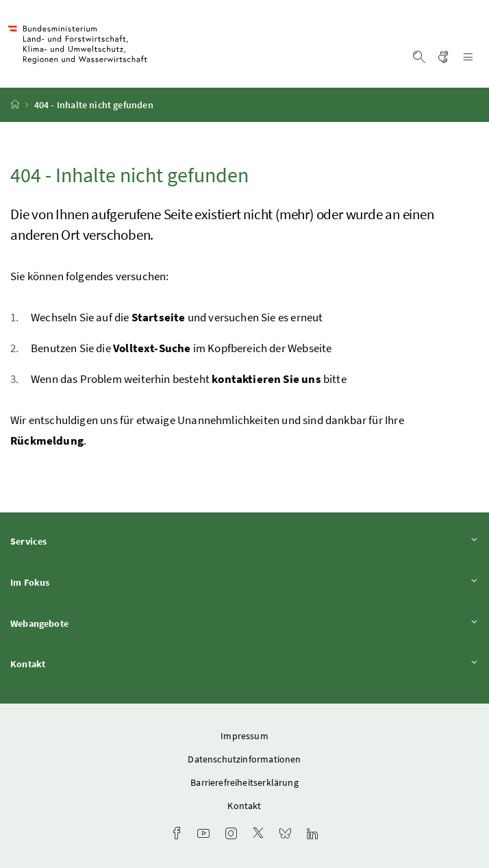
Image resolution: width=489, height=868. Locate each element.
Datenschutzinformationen (244, 759)
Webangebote (244, 623)
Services (244, 541)
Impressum (244, 736)
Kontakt (244, 664)
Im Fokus (244, 582)
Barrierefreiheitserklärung (244, 782)
